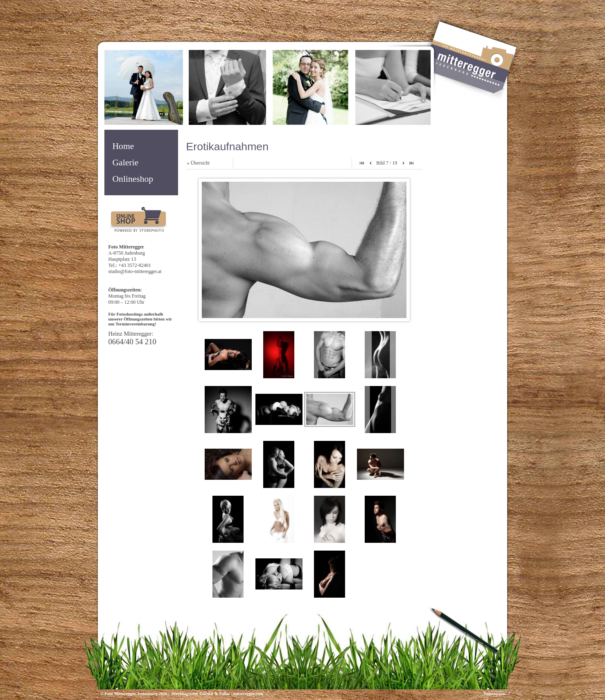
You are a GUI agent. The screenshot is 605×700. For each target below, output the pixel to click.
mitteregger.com (248, 694)
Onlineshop (133, 179)
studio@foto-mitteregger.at (135, 271)
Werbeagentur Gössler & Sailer (200, 694)
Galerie (126, 163)
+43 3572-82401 (135, 265)
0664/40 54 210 (132, 342)
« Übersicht (199, 163)
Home (123, 146)
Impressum (494, 694)
